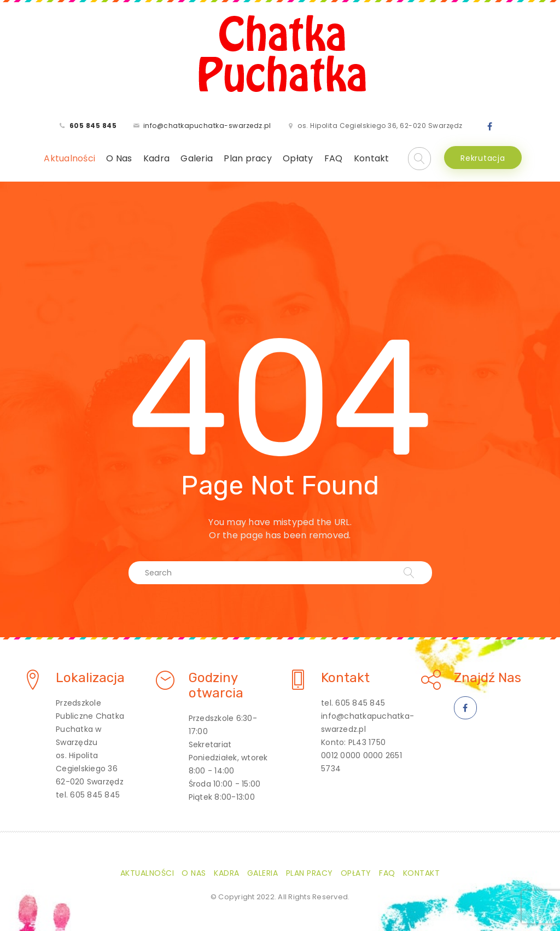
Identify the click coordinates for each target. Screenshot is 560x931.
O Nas (119, 158)
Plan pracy (248, 158)
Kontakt (372, 158)
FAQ (334, 158)
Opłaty (298, 158)
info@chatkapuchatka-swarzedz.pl (207, 126)
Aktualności (69, 158)
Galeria (197, 158)
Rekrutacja (483, 158)
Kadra (156, 158)
